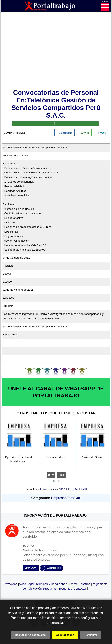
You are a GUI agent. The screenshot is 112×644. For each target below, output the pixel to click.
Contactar (80, 589)
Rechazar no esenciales (30, 635)
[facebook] (64, 133)
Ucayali (75, 498)
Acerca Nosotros (79, 584)
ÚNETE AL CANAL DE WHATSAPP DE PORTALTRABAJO (56, 392)
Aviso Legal (26, 584)
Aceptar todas (65, 635)
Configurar (91, 635)
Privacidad (11, 584)
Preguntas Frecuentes (58, 589)
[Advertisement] (56, 52)
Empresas (59, 498)
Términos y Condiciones (51, 584)
